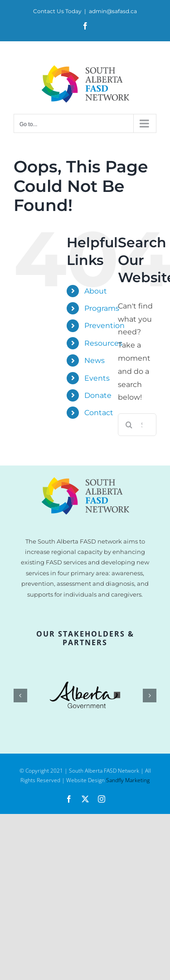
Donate (98, 395)
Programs (102, 308)
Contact (99, 413)
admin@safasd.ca (113, 11)
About (96, 291)
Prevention (104, 326)
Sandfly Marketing (128, 780)
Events (97, 378)
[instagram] (102, 799)
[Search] (129, 425)
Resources (103, 343)
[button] (20, 696)
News (95, 360)
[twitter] (85, 799)
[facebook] (69, 799)
